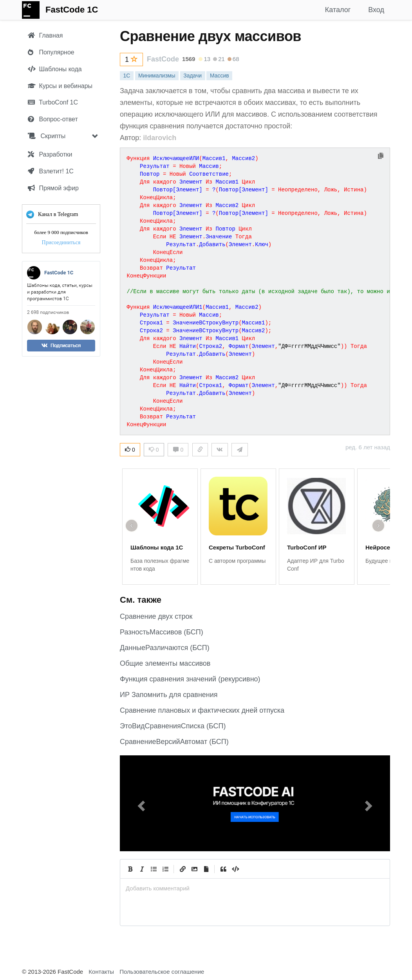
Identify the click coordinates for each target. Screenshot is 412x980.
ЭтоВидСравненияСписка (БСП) (173, 726)
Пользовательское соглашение (162, 972)
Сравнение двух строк (156, 616)
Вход (376, 10)
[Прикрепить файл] (206, 869)
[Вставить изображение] (194, 869)
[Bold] (130, 869)
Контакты (101, 972)
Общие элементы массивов (165, 663)
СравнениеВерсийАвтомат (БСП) (174, 742)
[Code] (235, 869)
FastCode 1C (72, 10)
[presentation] (255, 888)
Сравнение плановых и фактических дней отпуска (202, 710)
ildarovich (160, 138)
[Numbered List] (165, 869)
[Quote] (223, 869)
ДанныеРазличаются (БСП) (165, 648)
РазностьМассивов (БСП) (162, 632)
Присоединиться (61, 242)
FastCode (163, 59)
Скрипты (47, 136)
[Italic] (142, 869)
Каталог (338, 10)
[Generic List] (154, 869)
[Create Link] (183, 869)
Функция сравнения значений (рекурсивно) (190, 679)
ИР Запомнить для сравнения (169, 695)
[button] (140, 803)
